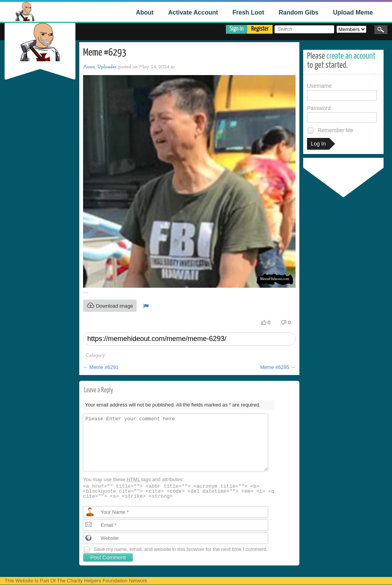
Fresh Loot (248, 12)
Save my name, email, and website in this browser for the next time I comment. (181, 549)
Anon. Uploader (100, 67)
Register (260, 29)
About (145, 12)
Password (342, 114)
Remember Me (330, 130)
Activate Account (193, 12)
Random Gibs (299, 12)
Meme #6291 (101, 367)
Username (342, 92)
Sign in (237, 29)
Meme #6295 (278, 367)
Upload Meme (353, 12)
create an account (351, 56)
